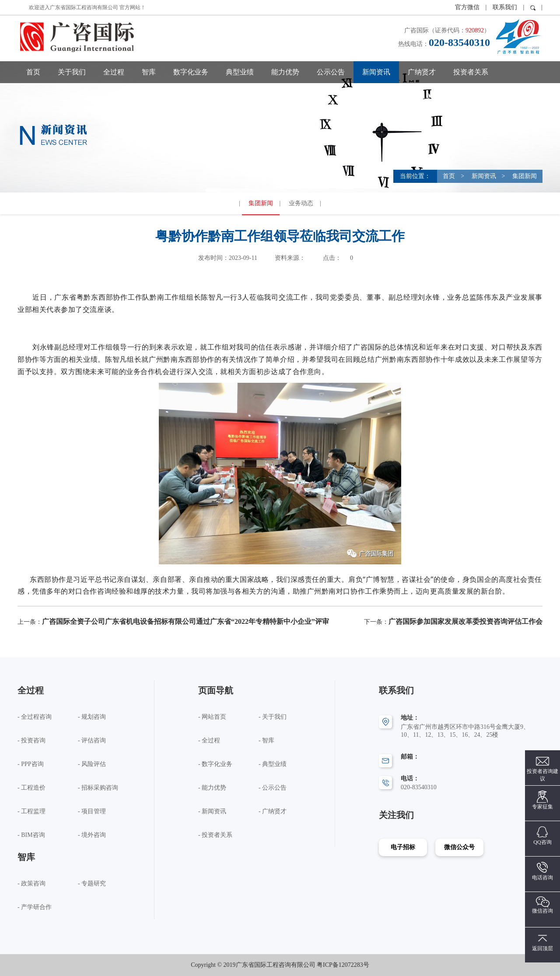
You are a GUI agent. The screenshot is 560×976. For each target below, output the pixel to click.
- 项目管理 (92, 811)
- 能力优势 (212, 788)
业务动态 (301, 203)
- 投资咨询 (31, 740)
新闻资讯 (376, 72)
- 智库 (266, 740)
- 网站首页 (212, 717)
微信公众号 (459, 847)
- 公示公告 (273, 788)
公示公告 (331, 72)
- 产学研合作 (35, 907)
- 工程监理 (31, 811)
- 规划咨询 (92, 717)
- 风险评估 (92, 764)
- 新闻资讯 (212, 811)
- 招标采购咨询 (98, 788)
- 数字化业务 (215, 764)
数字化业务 (191, 72)
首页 (33, 72)
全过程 (114, 72)
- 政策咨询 (31, 883)
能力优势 (285, 72)
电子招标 (403, 847)
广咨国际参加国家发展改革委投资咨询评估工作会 (465, 621)
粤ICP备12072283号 (343, 965)
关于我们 (72, 72)
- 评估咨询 (92, 740)
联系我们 (505, 7)
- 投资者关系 (215, 835)
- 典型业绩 (273, 764)
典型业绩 (240, 72)
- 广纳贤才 (273, 811)
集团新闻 (524, 176)
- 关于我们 (273, 717)
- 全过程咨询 (35, 717)
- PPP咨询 (31, 764)
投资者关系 (471, 72)
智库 (149, 72)
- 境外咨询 (92, 835)
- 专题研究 (92, 883)
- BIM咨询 (31, 835)
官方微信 (468, 7)
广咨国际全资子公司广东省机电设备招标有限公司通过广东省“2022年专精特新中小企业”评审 (185, 621)
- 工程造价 (31, 788)
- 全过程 (209, 740)
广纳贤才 (422, 72)
